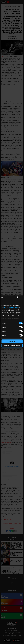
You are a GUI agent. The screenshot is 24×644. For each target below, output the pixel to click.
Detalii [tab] (12, 301)
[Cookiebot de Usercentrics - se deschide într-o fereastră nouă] (17, 297)
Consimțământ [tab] (5, 301)
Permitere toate (12, 341)
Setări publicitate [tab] (19, 301)
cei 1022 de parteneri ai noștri (12, 308)
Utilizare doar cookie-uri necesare (12, 346)
